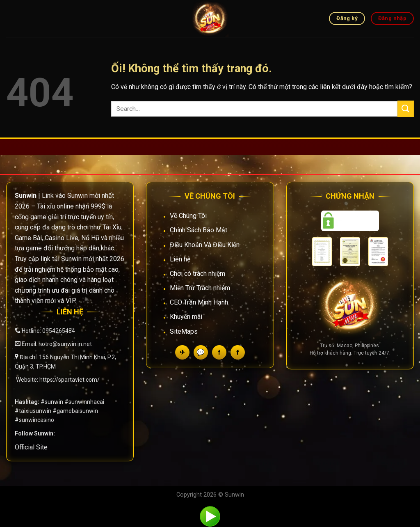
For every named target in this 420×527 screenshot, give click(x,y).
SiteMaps (184, 331)
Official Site (31, 447)
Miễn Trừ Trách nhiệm (200, 288)
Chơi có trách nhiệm (197, 274)
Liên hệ (180, 259)
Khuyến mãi (186, 317)
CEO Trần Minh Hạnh (199, 302)
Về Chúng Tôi (188, 216)
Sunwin (234, 495)
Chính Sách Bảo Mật (199, 230)
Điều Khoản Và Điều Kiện (205, 245)
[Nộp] (406, 109)
